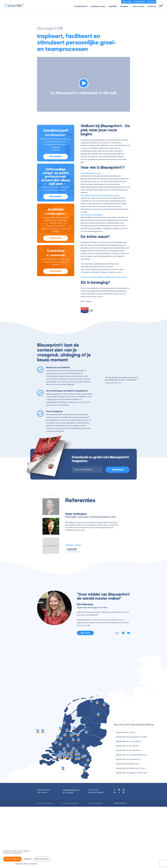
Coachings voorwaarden (71, 865)
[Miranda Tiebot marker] (86, 794)
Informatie (56, 160)
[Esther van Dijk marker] (64, 810)
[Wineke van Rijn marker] (71, 797)
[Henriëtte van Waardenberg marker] (79, 816)
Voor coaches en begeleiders (92, 218)
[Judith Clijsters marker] (63, 830)
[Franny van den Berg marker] (69, 815)
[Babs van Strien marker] (58, 798)
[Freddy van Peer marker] (60, 819)
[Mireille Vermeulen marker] (64, 818)
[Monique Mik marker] (84, 832)
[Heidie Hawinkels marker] (86, 826)
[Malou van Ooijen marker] (74, 790)
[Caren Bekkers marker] (83, 818)
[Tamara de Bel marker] (72, 816)
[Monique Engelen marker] (88, 822)
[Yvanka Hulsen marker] (77, 813)
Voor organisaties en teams (91, 177)
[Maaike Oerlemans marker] (60, 806)
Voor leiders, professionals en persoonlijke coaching (100, 199)
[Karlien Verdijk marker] (85, 817)
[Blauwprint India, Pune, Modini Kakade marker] (38, 792)
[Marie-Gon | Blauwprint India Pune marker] (43, 792)
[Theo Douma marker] (56, 804)
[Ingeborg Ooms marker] (67, 792)
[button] (130, 5)
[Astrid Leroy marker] (68, 807)
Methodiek (127, 2)
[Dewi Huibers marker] (78, 796)
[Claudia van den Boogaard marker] (71, 819)
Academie (124, 7)
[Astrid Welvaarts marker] (76, 820)
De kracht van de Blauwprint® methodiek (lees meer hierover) (104, 280)
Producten (152, 7)
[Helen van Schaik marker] (76, 816)
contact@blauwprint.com (71, 851)
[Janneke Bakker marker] (79, 801)
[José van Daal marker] (73, 801)
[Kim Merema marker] (65, 816)
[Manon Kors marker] (64, 784)
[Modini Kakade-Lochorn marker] (74, 795)
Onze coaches (139, 7)
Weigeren (28, 859)
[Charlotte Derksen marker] (65, 813)
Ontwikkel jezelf (81, 7)
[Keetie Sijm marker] (60, 790)
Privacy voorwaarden (31, 864)
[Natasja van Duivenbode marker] (79, 820)
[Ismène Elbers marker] (57, 818)
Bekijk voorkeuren (42, 859)
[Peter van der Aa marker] (67, 818)
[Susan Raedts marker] (83, 808)
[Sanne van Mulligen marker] (98, 776)
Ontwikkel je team (98, 7)
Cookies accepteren (12, 859)
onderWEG (113, 7)
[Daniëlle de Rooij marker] (65, 796)
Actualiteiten (140, 2)
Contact (151, 2)
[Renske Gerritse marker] (60, 814)
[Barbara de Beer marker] (72, 813)
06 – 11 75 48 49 (68, 854)
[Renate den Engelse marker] (74, 810)
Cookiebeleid (19, 864)
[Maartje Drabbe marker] (61, 800)
